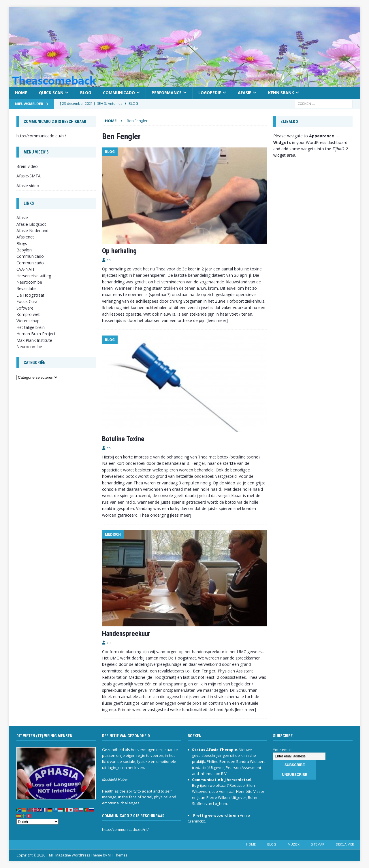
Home (21, 93)
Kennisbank (281, 93)
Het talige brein (31, 327)
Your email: (283, 750)
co (109, 260)
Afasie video (28, 186)
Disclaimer (345, 844)
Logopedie (210, 93)
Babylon (24, 250)
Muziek (294, 844)
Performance (167, 93)
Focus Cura (27, 301)
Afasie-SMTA (29, 176)
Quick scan (51, 93)
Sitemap (318, 844)
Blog (86, 93)
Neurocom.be (29, 282)
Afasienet (25, 237)
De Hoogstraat (30, 295)
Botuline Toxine (123, 439)
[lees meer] (217, 320)
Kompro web (29, 314)
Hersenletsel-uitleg (34, 276)
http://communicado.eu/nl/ (41, 136)
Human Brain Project (36, 334)
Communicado (119, 93)
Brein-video (27, 166)
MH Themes (117, 855)
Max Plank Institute (34, 340)
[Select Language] (37, 822)
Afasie (245, 93)
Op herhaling (119, 251)
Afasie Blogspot (31, 224)
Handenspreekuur (126, 634)
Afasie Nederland (32, 231)
